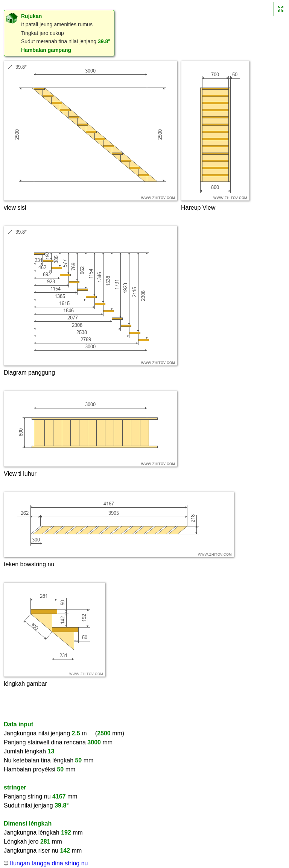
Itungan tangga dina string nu (49, 863)
